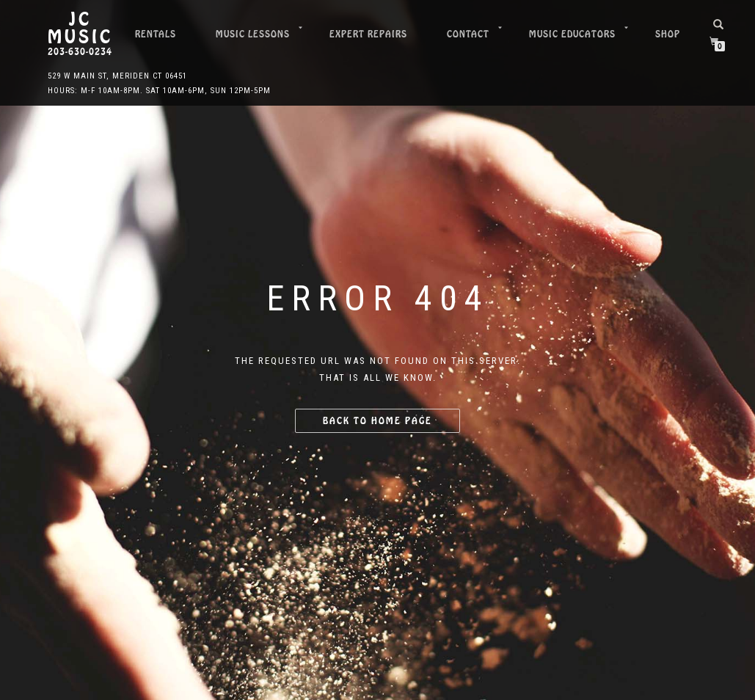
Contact (468, 34)
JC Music (80, 29)
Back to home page (377, 421)
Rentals (156, 34)
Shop (668, 34)
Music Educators (572, 34)
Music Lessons (253, 34)
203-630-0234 (80, 52)
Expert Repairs (368, 34)
